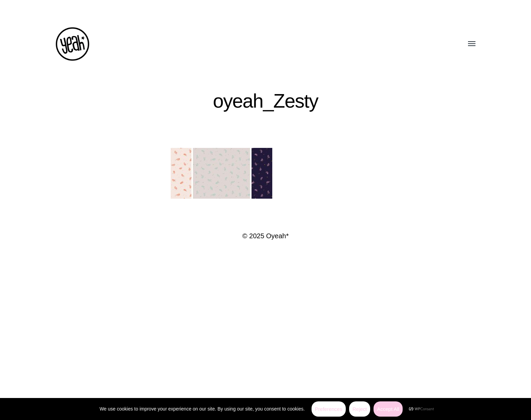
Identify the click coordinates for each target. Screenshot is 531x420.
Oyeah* (278, 236)
